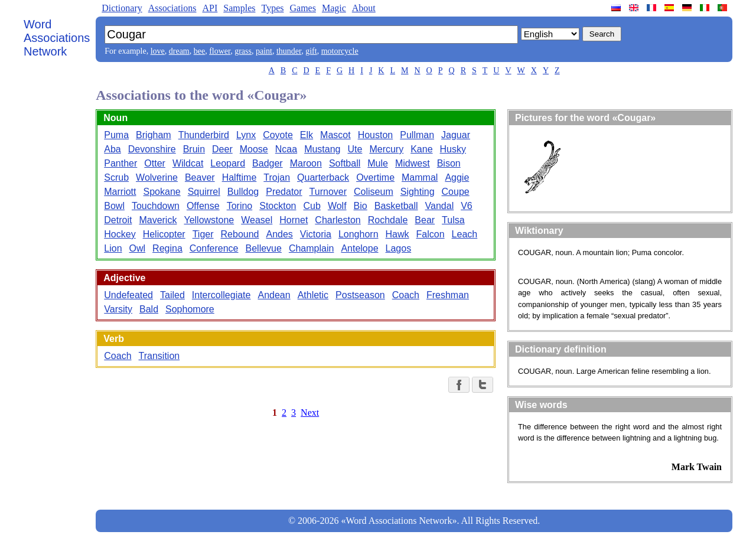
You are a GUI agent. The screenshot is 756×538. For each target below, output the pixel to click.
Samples (239, 8)
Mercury (386, 149)
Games (302, 8)
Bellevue (264, 248)
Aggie (457, 177)
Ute (355, 149)
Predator (284, 192)
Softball (345, 163)
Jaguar (456, 135)
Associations (172, 8)
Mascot (335, 135)
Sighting (418, 192)
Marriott (120, 192)
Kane (421, 149)
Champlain (311, 248)
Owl (138, 248)
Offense (203, 206)
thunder (289, 51)
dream (179, 51)
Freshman (448, 295)
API (210, 8)
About (364, 8)
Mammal (420, 177)
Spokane (162, 192)
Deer (222, 149)
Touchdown (156, 206)
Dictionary (122, 8)
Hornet (294, 220)
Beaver (200, 177)
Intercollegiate (221, 295)
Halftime (239, 177)
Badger (268, 163)
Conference (214, 248)
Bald (149, 309)
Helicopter (164, 234)
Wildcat (188, 163)
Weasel (257, 220)
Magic (334, 8)
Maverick (158, 220)
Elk (307, 135)
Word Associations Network (57, 38)
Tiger (203, 234)
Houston (376, 135)
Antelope (359, 248)
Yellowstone (209, 220)
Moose (254, 149)
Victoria (316, 234)
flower (220, 51)
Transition (159, 356)
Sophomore (190, 309)
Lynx (246, 135)
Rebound (240, 234)
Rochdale (388, 220)
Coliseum (374, 192)
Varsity (118, 309)
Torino (240, 206)
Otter (155, 163)
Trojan (277, 177)
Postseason (360, 295)
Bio (361, 206)
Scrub (116, 177)
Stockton (278, 206)
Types (272, 8)
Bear (425, 220)
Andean (274, 295)
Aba (112, 149)
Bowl (114, 206)
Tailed (172, 295)
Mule (378, 163)
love (158, 51)
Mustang (322, 149)
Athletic (313, 295)
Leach (465, 234)
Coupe (456, 192)
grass (243, 51)
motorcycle (340, 51)
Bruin (194, 149)
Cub (312, 206)
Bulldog (243, 192)
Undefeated (128, 295)
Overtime (375, 177)
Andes (279, 234)
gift (311, 51)
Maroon (306, 163)
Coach (406, 295)
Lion (113, 248)
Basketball (396, 206)
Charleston (338, 220)
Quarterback (323, 177)
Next (310, 413)
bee (199, 51)
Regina (167, 248)
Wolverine (157, 177)
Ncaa (286, 149)
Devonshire (152, 149)
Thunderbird (204, 135)
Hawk (397, 234)
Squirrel (204, 192)
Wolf (337, 206)
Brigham (154, 135)
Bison (449, 163)
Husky (453, 149)
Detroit (118, 220)
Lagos (399, 248)
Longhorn (359, 234)
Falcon (431, 234)
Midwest (413, 163)
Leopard (228, 163)
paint (264, 51)
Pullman (417, 135)
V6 (467, 206)
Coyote (278, 135)
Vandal (440, 206)
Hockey (120, 234)
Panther (120, 163)
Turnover (328, 192)
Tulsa (453, 220)
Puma (116, 135)
